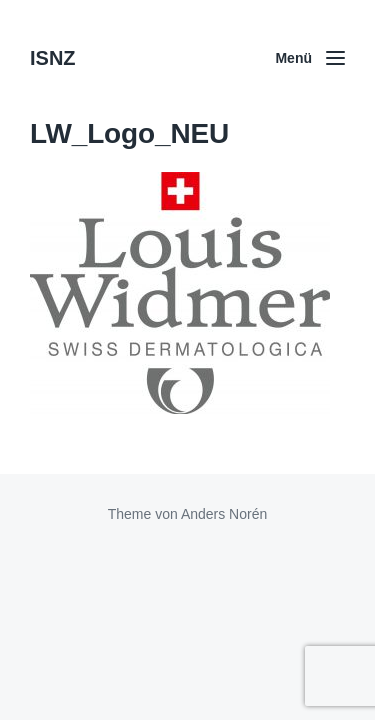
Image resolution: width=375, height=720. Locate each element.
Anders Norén (224, 514)
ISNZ (53, 58)
